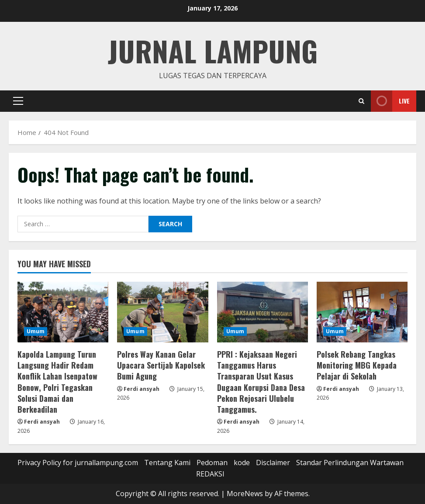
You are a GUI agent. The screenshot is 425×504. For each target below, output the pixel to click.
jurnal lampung (213, 50)
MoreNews (245, 494)
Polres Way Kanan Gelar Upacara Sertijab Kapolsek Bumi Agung (161, 365)
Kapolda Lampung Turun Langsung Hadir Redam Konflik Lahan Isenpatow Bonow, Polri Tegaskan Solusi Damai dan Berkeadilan (57, 382)
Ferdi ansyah (42, 422)
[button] (18, 101)
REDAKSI (210, 474)
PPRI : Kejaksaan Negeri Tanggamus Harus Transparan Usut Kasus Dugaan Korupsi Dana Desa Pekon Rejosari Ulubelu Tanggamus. (261, 382)
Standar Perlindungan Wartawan (350, 463)
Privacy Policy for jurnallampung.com (78, 463)
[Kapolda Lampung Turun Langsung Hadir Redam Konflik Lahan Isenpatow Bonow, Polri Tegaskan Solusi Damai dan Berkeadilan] (63, 312)
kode (242, 463)
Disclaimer (273, 463)
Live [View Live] (390, 101)
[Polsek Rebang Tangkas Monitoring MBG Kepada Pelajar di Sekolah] (362, 312)
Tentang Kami (167, 463)
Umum (36, 331)
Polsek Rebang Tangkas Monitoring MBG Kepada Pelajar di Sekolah (357, 365)
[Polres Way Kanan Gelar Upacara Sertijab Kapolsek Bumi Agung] (162, 312)
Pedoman (212, 463)
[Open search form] (361, 101)
